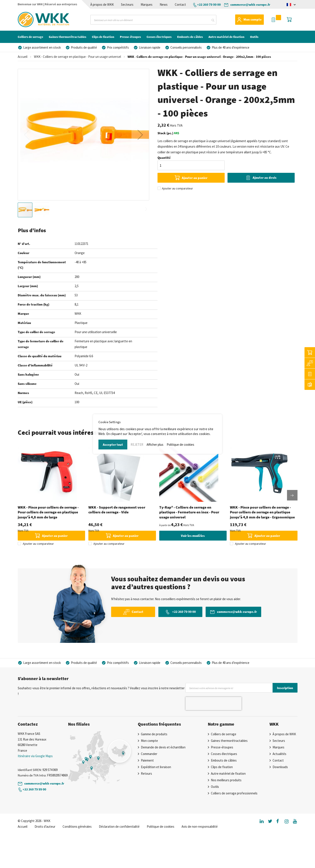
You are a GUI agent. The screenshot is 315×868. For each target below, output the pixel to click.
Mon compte (253, 19)
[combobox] (153, 20)
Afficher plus (155, 445)
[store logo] (36, 19)
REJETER (137, 445)
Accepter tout (113, 445)
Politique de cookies (180, 445)
